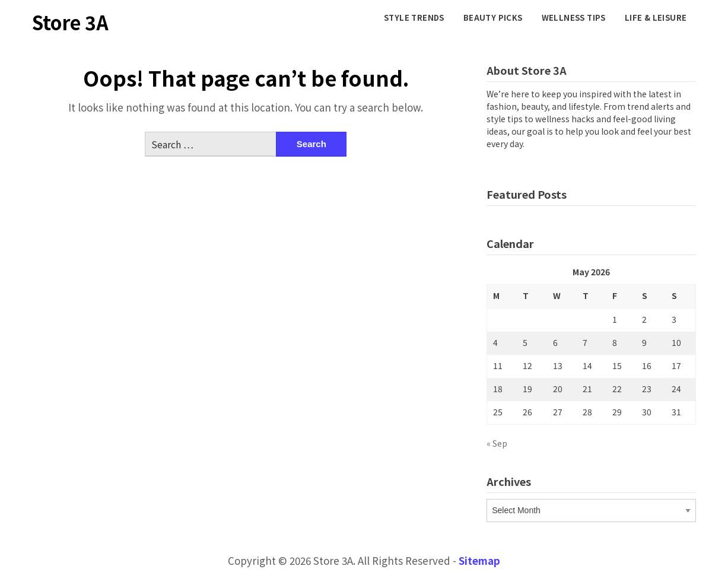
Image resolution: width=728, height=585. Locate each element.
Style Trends (414, 18)
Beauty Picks (493, 18)
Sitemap (479, 560)
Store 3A (70, 22)
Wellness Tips (574, 18)
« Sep (497, 443)
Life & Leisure (656, 18)
